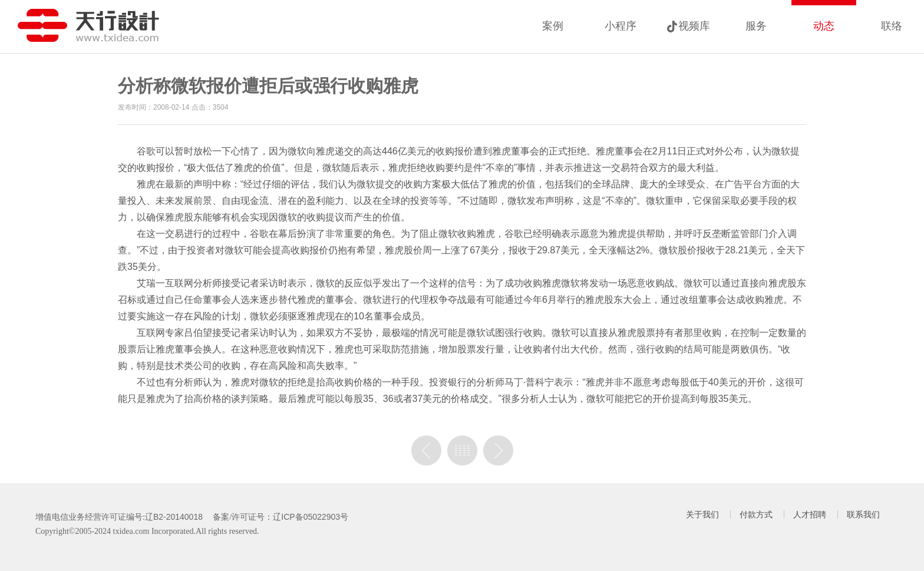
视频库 (694, 26)
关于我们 (702, 514)
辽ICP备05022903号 (311, 517)
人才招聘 (810, 514)
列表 (462, 450)
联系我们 (863, 514)
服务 (756, 26)
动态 (824, 26)
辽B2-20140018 (174, 517)
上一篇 (426, 450)
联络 (892, 26)
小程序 (621, 26)
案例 (553, 26)
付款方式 (756, 514)
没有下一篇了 (498, 450)
